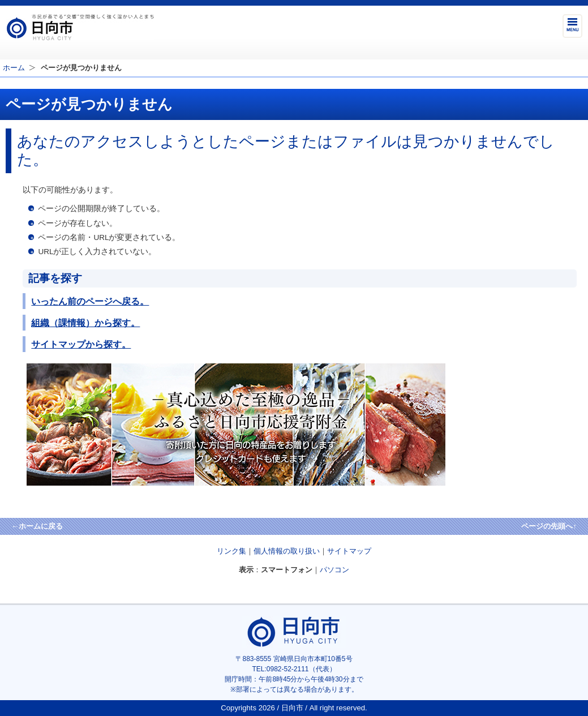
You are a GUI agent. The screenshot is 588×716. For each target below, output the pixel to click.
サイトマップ (349, 551)
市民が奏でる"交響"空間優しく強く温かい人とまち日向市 (80, 27)
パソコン (334, 570)
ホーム (14, 68)
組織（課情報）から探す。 (85, 323)
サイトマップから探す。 (81, 344)
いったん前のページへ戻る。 (90, 301)
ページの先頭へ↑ (549, 526)
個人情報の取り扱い (287, 551)
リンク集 (231, 551)
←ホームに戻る (37, 526)
